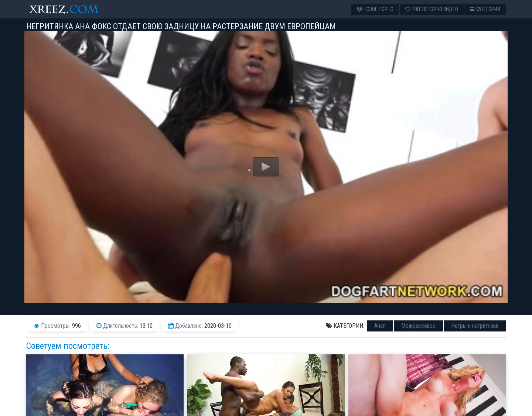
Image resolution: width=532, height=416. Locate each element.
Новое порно (375, 9)
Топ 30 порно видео (432, 9)
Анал (380, 326)
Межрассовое (418, 326)
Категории (485, 9)
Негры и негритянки (475, 326)
